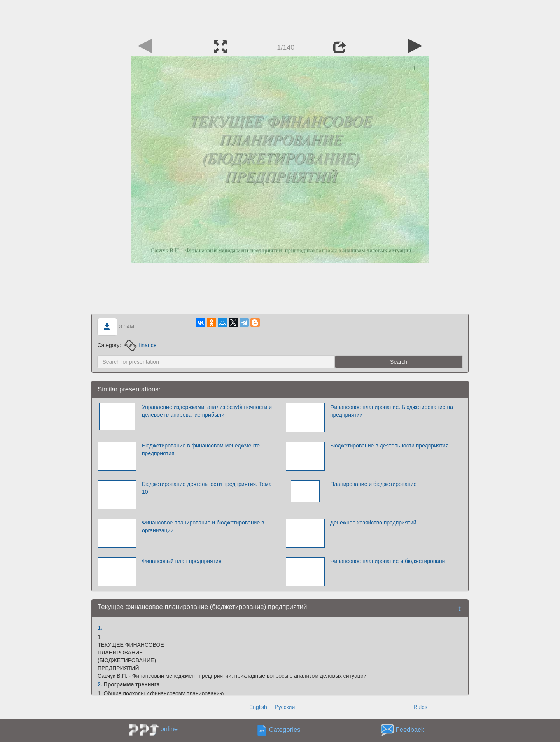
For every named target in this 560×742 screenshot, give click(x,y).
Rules (420, 707)
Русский (285, 707)
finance (141, 345)
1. (100, 628)
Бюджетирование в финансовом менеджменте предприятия (201, 449)
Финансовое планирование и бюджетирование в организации (203, 526)
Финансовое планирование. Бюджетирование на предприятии (392, 411)
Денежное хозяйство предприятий (373, 523)
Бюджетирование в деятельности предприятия (389, 446)
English (258, 707)
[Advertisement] (280, 18)
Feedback (410, 730)
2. (100, 684)
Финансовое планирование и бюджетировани (388, 561)
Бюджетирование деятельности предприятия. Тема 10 (207, 488)
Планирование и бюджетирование (373, 484)
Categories (285, 730)
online (169, 729)
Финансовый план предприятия (182, 561)
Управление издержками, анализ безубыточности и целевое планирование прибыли (207, 411)
